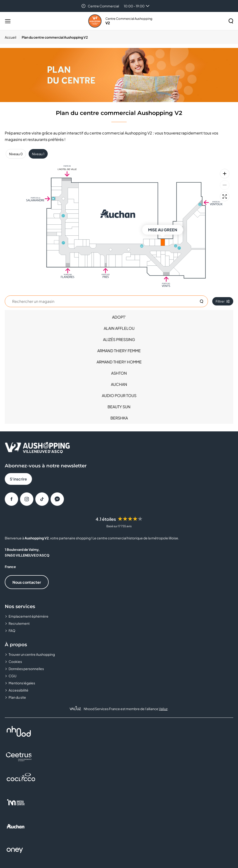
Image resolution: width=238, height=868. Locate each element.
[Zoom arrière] (225, 185)
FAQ (12, 630)
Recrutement (19, 623)
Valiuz (163, 709)
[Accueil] (12, 37)
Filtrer (223, 301)
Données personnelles (26, 669)
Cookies (15, 661)
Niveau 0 (16, 154)
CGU (13, 676)
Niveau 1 (38, 154)
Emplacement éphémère (28, 616)
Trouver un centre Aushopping (32, 654)
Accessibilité (18, 690)
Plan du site (17, 697)
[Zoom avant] (225, 174)
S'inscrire (18, 479)
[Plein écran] (225, 196)
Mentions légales (22, 683)
